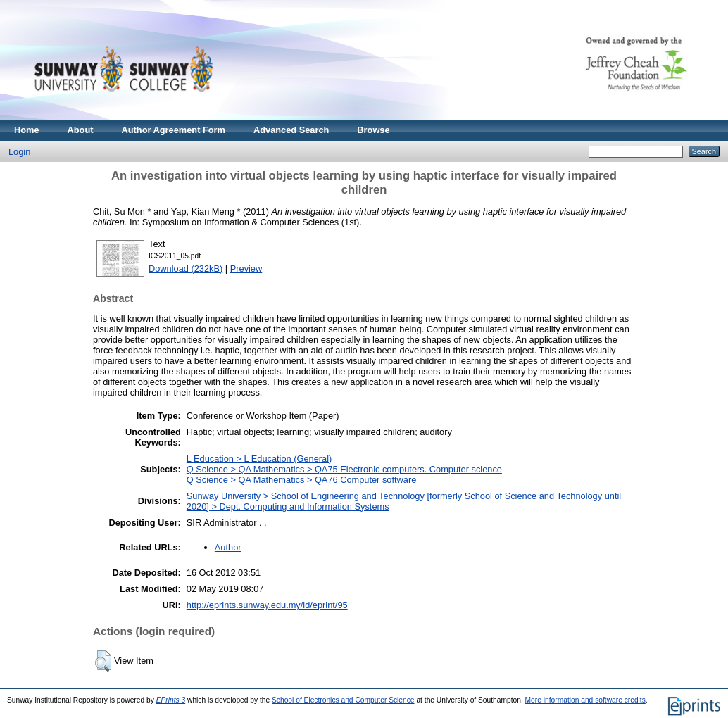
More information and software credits (585, 700)
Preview (246, 269)
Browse (373, 130)
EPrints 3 (171, 700)
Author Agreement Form (174, 130)
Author (228, 547)
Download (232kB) (186, 269)
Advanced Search (291, 130)
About (81, 130)
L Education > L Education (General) (259, 459)
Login (19, 152)
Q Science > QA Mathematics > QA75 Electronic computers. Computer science (344, 469)
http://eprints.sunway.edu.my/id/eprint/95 (267, 605)
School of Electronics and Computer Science (343, 700)
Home (27, 130)
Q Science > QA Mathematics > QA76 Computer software (301, 480)
